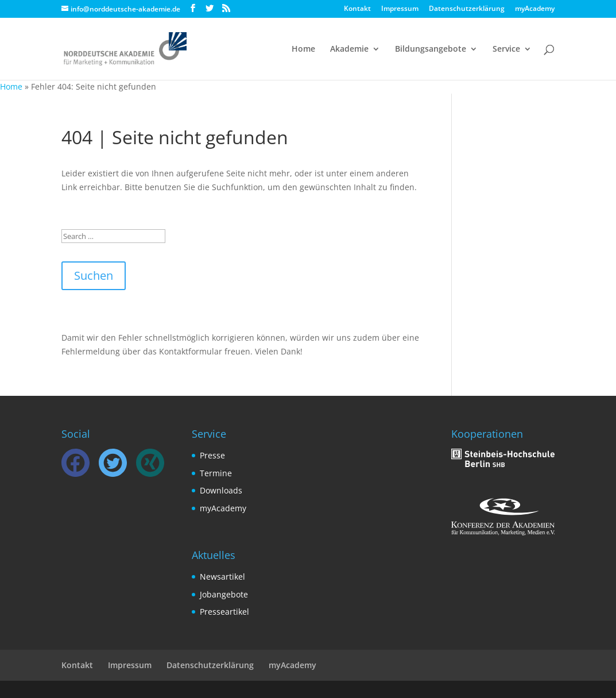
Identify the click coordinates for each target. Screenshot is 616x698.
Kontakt (357, 9)
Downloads (221, 490)
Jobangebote (224, 594)
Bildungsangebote (431, 49)
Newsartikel (222, 576)
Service (506, 49)
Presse (212, 455)
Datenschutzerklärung (467, 9)
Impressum (400, 9)
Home (303, 49)
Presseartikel (224, 612)
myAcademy (535, 9)
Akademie (349, 49)
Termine (216, 473)
